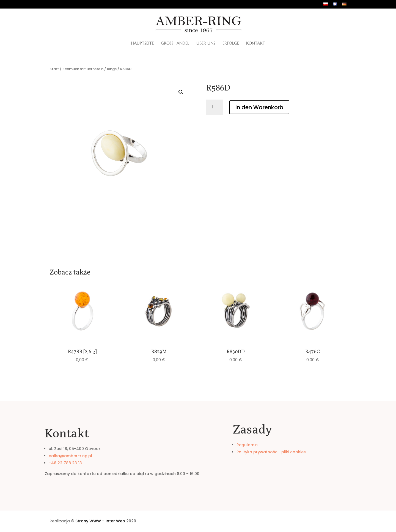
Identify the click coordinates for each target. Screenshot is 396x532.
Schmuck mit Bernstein (83, 69)
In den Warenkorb (259, 107)
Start (54, 69)
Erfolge (231, 43)
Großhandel (175, 43)
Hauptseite (142, 43)
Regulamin (247, 445)
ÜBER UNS (206, 43)
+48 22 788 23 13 (65, 463)
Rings (112, 69)
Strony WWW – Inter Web (100, 521)
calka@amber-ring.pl (70, 456)
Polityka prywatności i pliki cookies (271, 452)
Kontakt (256, 43)
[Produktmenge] (215, 107)
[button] (181, 92)
